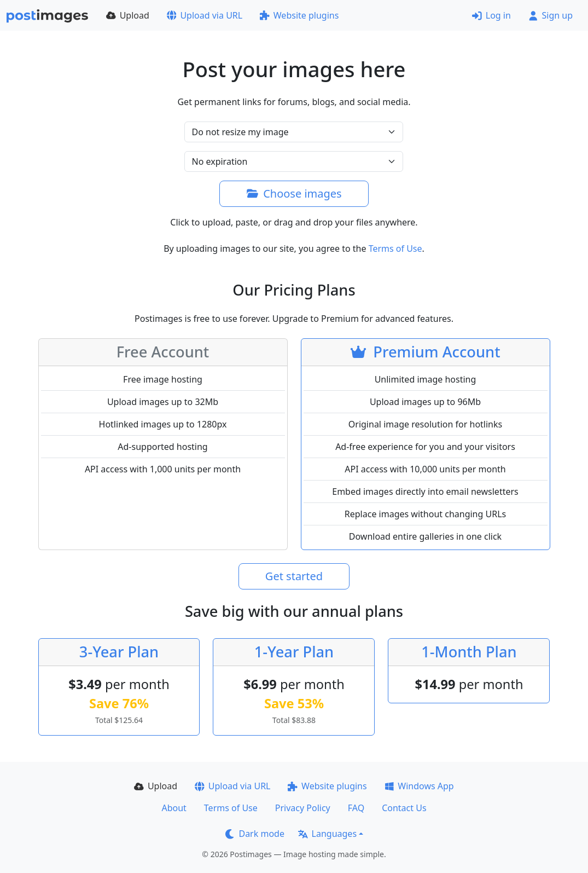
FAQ (356, 808)
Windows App (419, 786)
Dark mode (255, 834)
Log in (491, 15)
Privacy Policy (303, 808)
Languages (327, 834)
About (174, 808)
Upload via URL (205, 15)
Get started (294, 576)
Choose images (294, 193)
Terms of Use (395, 248)
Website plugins (299, 15)
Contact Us (404, 808)
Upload (128, 15)
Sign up (551, 15)
